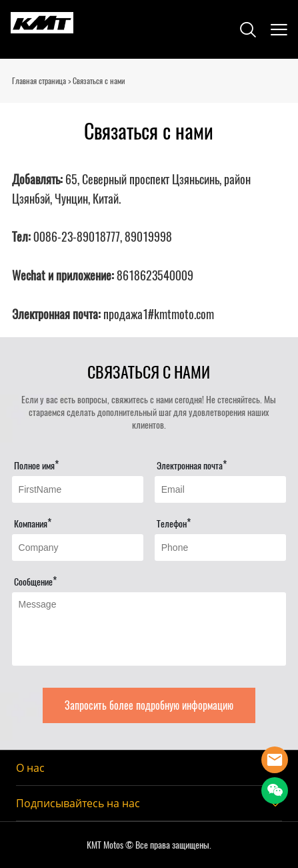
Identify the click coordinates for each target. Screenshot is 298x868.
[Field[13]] (221, 489)
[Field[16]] (221, 548)
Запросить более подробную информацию (149, 705)
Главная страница (39, 81)
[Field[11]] (78, 489)
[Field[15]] (78, 548)
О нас (30, 768)
